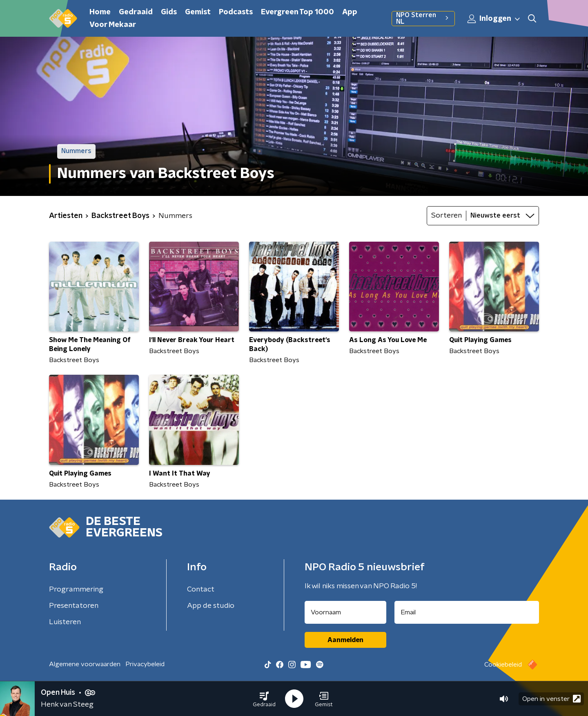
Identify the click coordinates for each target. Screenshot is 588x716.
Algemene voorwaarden (85, 664)
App (350, 12)
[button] (264, 699)
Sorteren (447, 216)
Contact (201, 589)
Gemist (198, 12)
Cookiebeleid (503, 665)
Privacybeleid (145, 664)
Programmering (76, 589)
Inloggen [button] (494, 19)
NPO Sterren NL (423, 18)
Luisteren (65, 622)
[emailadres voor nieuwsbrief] (467, 612)
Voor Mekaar (113, 25)
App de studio (211, 606)
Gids (169, 12)
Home (100, 12)
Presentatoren (74, 606)
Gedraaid (136, 12)
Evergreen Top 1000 (297, 12)
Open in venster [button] (551, 699)
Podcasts (236, 12)
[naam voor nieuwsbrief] (345, 612)
